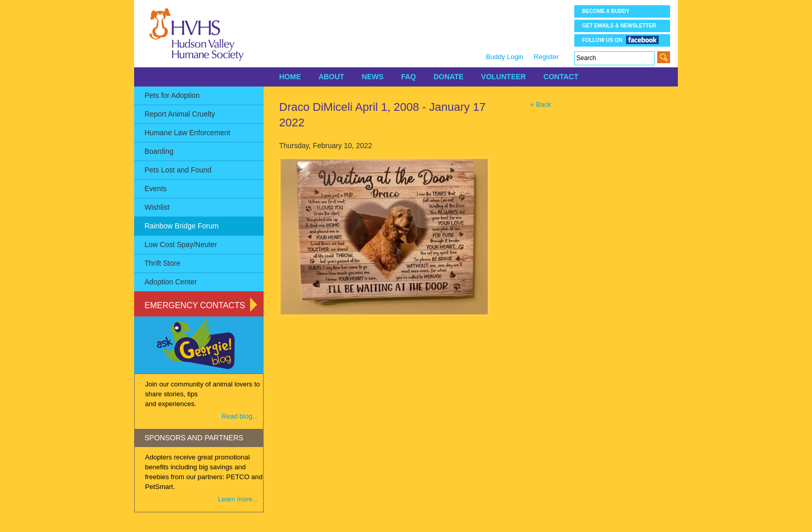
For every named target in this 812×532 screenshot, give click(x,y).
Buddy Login (504, 57)
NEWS (373, 77)
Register (546, 57)
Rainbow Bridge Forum (182, 226)
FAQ (408, 77)
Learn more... (238, 499)
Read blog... (240, 416)
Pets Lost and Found (178, 170)
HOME (290, 77)
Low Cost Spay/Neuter (181, 245)
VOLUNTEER (503, 77)
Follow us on (620, 40)
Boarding (159, 151)
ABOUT (331, 77)
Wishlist (157, 207)
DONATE (448, 77)
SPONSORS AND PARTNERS (194, 438)
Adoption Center (171, 282)
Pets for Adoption (172, 95)
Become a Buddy (606, 11)
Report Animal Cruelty (180, 114)
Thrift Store (162, 263)
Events (156, 189)
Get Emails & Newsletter (619, 26)
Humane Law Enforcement (187, 133)
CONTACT (561, 77)
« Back (541, 104)
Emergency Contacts (195, 305)
